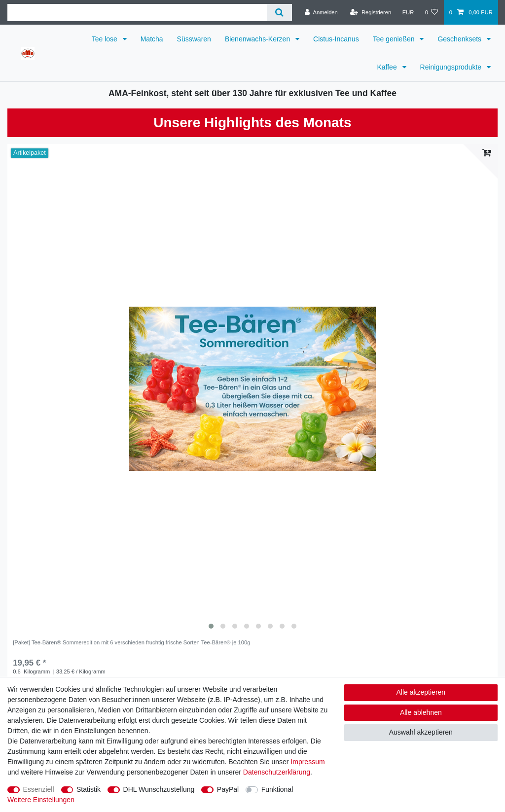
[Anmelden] (321, 12)
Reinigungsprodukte (452, 67)
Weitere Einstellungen (41, 800)
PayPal (228, 789)
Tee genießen (395, 39)
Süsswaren (194, 39)
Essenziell (39, 789)
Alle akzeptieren (421, 692)
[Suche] (279, 13)
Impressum (307, 762)
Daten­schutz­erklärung (277, 772)
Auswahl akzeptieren (421, 732)
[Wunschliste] (431, 12)
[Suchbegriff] (137, 13)
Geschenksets (460, 39)
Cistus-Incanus (336, 39)
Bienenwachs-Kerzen (258, 39)
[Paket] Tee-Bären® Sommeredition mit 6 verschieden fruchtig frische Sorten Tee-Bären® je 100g (131, 642)
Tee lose (106, 39)
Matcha (152, 39)
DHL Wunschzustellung (159, 789)
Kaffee (388, 67)
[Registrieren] (371, 12)
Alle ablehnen (421, 712)
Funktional (277, 789)
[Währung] (408, 12)
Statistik (89, 789)
